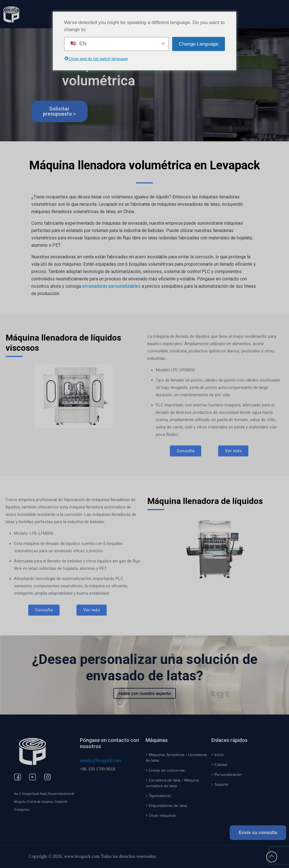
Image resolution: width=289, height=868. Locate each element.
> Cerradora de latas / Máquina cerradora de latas (172, 783)
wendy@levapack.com (100, 760)
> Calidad (219, 765)
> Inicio (217, 755)
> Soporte (220, 784)
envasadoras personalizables (111, 286)
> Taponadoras (158, 796)
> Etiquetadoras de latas (167, 806)
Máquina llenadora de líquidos (205, 501)
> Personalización (227, 774)
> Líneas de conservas (165, 770)
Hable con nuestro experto (145, 693)
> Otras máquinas (161, 815)
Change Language (199, 44)
